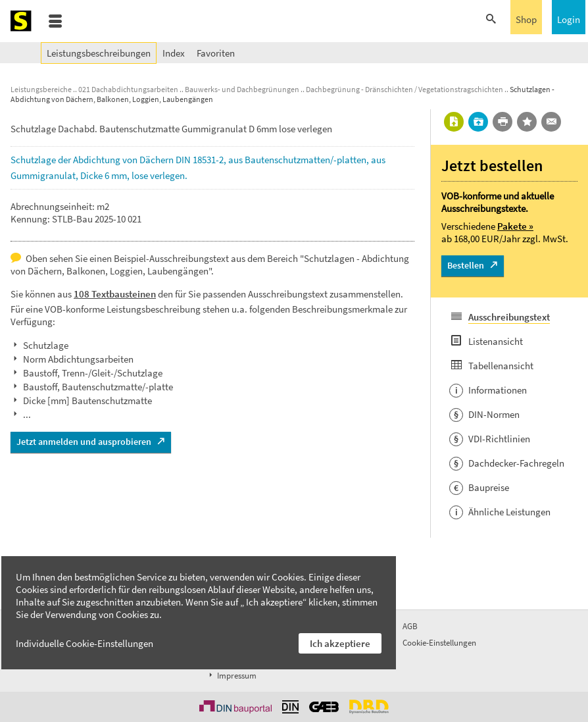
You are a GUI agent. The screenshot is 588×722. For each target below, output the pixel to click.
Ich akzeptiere (340, 643)
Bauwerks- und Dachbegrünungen (242, 89)
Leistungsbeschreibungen (99, 53)
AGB (410, 626)
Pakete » (515, 226)
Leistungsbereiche (41, 89)
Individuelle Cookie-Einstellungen (85, 643)
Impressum (232, 676)
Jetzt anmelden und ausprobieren (84, 442)
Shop (526, 19)
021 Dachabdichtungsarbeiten (128, 89)
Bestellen (466, 265)
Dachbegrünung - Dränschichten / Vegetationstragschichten (404, 89)
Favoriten (216, 53)
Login (569, 19)
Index (174, 53)
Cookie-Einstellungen (439, 643)
